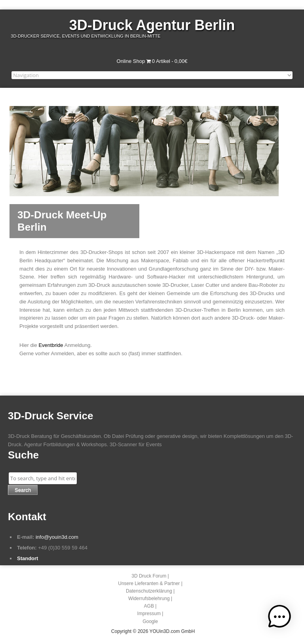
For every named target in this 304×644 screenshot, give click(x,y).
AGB (149, 606)
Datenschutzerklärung (149, 591)
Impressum (149, 614)
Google (150, 621)
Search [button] (23, 490)
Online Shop (131, 61)
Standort (28, 558)
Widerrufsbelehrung (149, 599)
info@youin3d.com (57, 537)
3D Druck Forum (149, 576)
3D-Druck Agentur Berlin (152, 25)
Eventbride (51, 345)
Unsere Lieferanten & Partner (149, 583)
